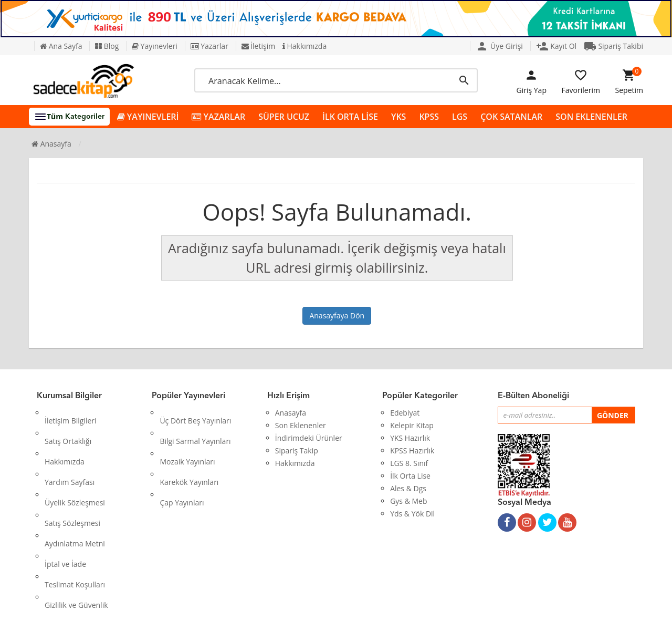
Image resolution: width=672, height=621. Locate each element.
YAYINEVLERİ (148, 117)
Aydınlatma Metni (75, 488)
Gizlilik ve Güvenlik (76, 526)
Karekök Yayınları (189, 451)
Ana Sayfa (61, 46)
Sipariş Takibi (613, 46)
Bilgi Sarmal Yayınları (195, 425)
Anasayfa (51, 144)
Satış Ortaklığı (68, 425)
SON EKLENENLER (591, 117)
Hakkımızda (304, 46)
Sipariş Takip (297, 451)
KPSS (429, 117)
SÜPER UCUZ (284, 117)
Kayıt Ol (556, 46)
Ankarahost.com (266, 605)
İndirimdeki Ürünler (309, 438)
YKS (398, 117)
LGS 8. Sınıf (409, 463)
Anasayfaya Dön (337, 315)
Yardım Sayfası (70, 451)
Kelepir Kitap (412, 425)
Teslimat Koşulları (75, 514)
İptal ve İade (65, 501)
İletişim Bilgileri (71, 413)
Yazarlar (209, 46)
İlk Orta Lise (410, 476)
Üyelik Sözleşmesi (75, 463)
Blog (107, 46)
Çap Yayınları (182, 463)
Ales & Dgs (408, 488)
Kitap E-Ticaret (326, 605)
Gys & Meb (408, 501)
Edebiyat (405, 413)
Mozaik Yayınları (187, 438)
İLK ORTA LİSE (350, 117)
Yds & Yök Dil (412, 514)
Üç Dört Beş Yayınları (195, 413)
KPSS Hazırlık (412, 451)
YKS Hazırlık (410, 438)
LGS (460, 117)
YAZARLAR (218, 117)
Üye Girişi (499, 46)
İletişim (259, 46)
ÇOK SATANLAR (511, 117)
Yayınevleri (155, 46)
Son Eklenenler (301, 425)
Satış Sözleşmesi (72, 476)
